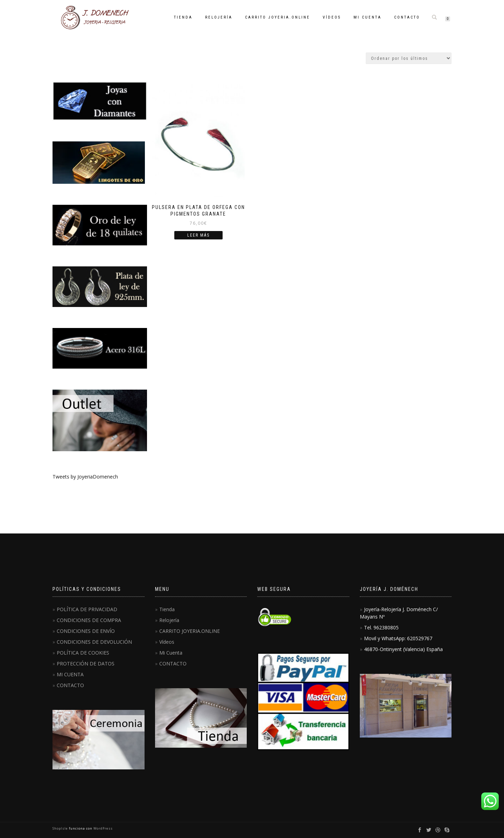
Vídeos (332, 17)
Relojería (219, 17)
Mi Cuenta (367, 17)
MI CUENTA (70, 674)
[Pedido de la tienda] (409, 58)
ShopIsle (61, 828)
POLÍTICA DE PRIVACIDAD (87, 609)
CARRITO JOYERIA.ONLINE (278, 17)
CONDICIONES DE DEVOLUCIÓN (94, 642)
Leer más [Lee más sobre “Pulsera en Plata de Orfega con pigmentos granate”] (198, 235)
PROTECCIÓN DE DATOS (86, 664)
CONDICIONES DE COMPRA (89, 620)
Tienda (183, 17)
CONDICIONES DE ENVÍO (86, 631)
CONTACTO (407, 17)
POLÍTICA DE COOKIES (83, 653)
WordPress (103, 828)
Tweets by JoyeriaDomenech (85, 477)
